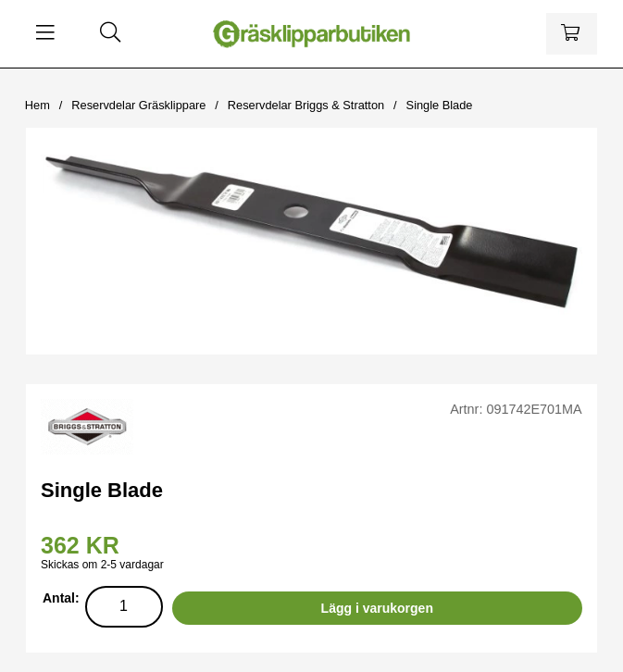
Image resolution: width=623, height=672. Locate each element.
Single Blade (440, 105)
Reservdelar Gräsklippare (138, 105)
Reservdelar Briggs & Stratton (306, 105)
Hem (37, 105)
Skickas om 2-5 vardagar (102, 565)
